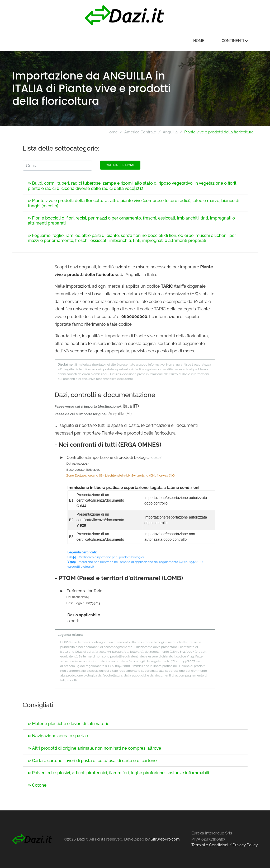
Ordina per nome (120, 165)
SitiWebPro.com (165, 839)
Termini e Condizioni (210, 845)
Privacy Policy (245, 845)
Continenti (236, 41)
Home (200, 41)
